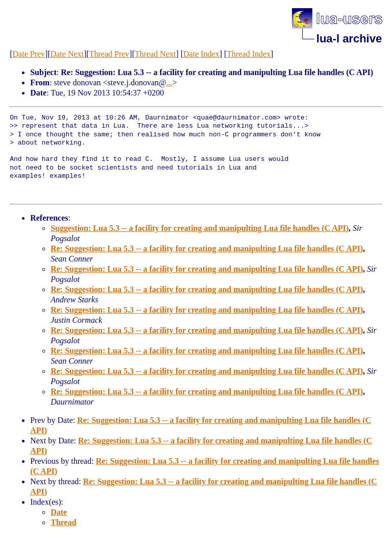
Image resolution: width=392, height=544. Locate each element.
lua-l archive (349, 39)
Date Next (67, 54)
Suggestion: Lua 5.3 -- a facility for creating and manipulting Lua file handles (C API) (200, 228)
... (169, 82)
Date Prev (29, 54)
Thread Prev (109, 54)
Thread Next (155, 54)
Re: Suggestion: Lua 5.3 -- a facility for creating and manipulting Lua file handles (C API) (207, 249)
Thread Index (249, 54)
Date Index (201, 54)
